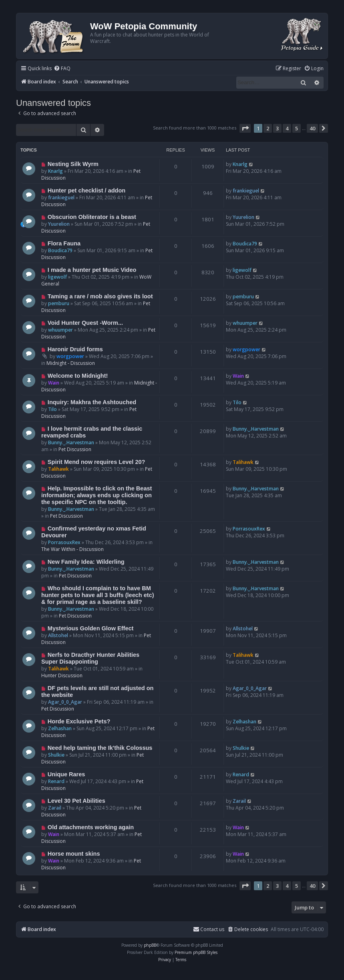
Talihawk (58, 469)
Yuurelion (59, 224)
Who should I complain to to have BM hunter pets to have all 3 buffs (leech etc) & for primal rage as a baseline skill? (98, 595)
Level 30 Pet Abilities (76, 801)
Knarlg (55, 171)
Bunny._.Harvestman (71, 442)
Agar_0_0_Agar (65, 702)
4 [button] (287, 128)
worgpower (70, 356)
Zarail (55, 808)
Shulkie (56, 755)
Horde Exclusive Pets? (79, 721)
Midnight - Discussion (71, 363)
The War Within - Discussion (72, 549)
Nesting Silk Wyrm (73, 164)
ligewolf (57, 277)
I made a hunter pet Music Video (92, 270)
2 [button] (268, 128)
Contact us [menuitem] (209, 929)
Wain (54, 383)
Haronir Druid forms (75, 349)
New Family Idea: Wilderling (86, 562)
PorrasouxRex (64, 542)
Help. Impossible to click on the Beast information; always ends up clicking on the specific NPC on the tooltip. (97, 495)
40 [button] (312, 128)
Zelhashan (60, 728)
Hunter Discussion (62, 675)
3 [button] (277, 128)
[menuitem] (62, 69)
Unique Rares (66, 774)
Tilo (52, 409)
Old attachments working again (91, 827)
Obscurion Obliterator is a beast (92, 217)
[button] (245, 128)
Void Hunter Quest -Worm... (85, 323)
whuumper (60, 330)
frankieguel (61, 197)
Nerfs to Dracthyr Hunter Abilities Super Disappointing (90, 658)
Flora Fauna (64, 243)
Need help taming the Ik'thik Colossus (100, 748)
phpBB (150, 945)
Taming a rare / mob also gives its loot (100, 296)
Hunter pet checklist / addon (87, 190)
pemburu (59, 303)
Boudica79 (60, 250)
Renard (56, 781)
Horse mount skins (74, 854)
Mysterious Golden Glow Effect (91, 628)
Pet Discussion (75, 449)
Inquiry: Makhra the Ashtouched (92, 402)
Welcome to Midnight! (78, 376)
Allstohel (58, 635)
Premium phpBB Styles (196, 952)
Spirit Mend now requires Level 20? (97, 462)
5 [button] (297, 128)
